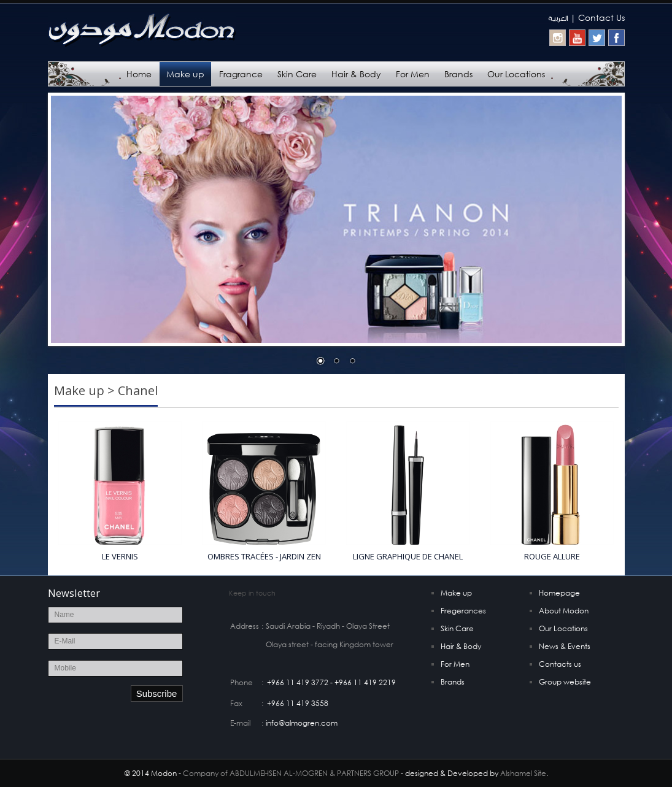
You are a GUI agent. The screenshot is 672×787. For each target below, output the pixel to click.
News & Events (565, 646)
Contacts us (560, 664)
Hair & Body (356, 74)
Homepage (559, 593)
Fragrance (241, 74)
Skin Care (297, 74)
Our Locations (516, 74)
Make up (185, 74)
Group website (565, 682)
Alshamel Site (523, 773)
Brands (458, 74)
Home (139, 74)
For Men (413, 74)
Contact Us (601, 17)
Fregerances (463, 611)
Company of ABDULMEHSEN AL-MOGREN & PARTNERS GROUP (291, 773)
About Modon (564, 611)
